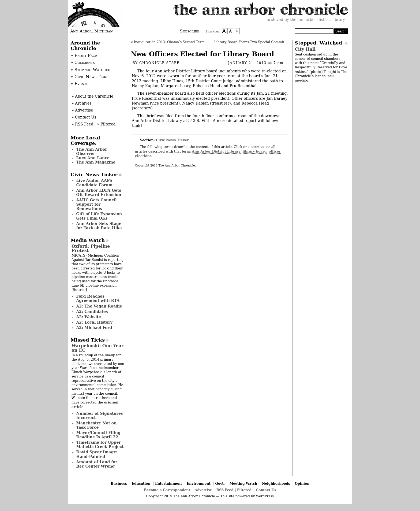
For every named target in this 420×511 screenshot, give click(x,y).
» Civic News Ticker (91, 77)
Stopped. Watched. (319, 43)
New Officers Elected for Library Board (203, 54)
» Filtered (106, 124)
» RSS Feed (82, 124)
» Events (80, 84)
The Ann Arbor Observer (92, 151)
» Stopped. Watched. (91, 70)
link (137, 125)
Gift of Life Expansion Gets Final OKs (99, 216)
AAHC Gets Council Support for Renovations (97, 204)
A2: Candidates (92, 312)
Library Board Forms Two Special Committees (253, 42)
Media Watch (88, 240)
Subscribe (190, 31)
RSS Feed (225, 490)
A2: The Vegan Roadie (99, 306)
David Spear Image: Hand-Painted (97, 454)
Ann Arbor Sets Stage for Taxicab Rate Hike (99, 226)
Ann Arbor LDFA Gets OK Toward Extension (99, 192)
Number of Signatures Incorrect (100, 416)
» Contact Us (84, 117)
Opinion (302, 484)
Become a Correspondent (167, 490)
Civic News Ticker (172, 140)
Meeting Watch (243, 484)
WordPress (265, 496)
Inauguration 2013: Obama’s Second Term (169, 42)
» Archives (82, 103)
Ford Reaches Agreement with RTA (98, 298)
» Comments (83, 62)
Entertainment (169, 484)
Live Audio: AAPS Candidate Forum (95, 183)
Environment (199, 484)
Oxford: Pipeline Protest (91, 248)
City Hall (305, 49)
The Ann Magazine (96, 162)
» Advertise (82, 110)
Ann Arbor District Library (216, 151)
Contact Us (266, 490)
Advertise (203, 490)
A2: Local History (94, 322)
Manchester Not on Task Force (97, 425)
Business (119, 484)
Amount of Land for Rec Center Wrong (97, 464)
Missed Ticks (88, 340)
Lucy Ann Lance (93, 158)
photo (316, 72)
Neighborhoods (276, 484)
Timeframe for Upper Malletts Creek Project (100, 445)
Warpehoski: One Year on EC (97, 348)
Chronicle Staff (159, 63)
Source (79, 290)
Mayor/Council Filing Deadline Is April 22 (98, 435)
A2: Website (89, 317)
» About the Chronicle (92, 96)
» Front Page (84, 55)
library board (255, 151)
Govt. (220, 484)
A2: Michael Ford (94, 328)
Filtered (244, 490)
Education (141, 484)
